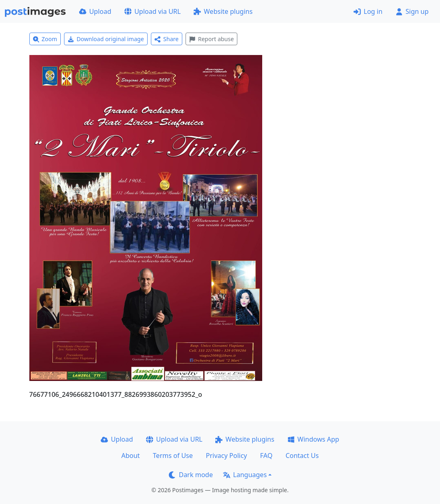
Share (167, 39)
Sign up (412, 11)
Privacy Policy (227, 456)
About (130, 456)
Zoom (45, 39)
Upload (95, 11)
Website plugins (223, 11)
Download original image (106, 39)
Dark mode (191, 475)
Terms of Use (173, 456)
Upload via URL (153, 11)
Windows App (313, 439)
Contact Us (302, 456)
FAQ (266, 456)
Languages (245, 475)
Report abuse (211, 39)
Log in (368, 11)
